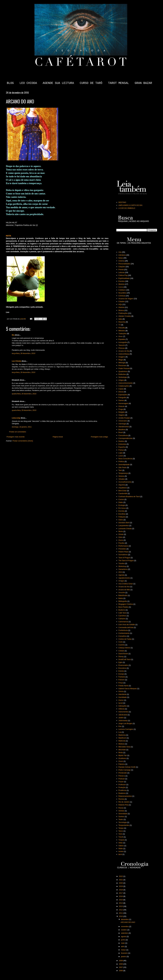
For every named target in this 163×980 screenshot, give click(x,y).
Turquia (121, 840)
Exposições (123, 395)
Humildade (123, 697)
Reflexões (122, 374)
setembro (125, 933)
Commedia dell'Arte (126, 627)
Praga (121, 409)
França (121, 450)
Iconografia (123, 342)
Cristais (121, 651)
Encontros (122, 668)
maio (123, 943)
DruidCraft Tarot (124, 659)
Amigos (121, 581)
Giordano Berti (124, 523)
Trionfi (121, 837)
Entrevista (122, 444)
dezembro (125, 919)
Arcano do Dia (124, 351)
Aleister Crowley (125, 316)
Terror (121, 831)
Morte (121, 531)
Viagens (122, 415)
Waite (121, 849)
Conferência (123, 630)
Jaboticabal (123, 715)
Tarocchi (122, 345)
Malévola (122, 741)
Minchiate (122, 750)
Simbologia (123, 377)
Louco (121, 456)
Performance (123, 546)
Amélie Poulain (124, 418)
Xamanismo (123, 569)
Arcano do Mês (124, 590)
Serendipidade (124, 465)
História (121, 307)
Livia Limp (16, 418)
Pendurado (123, 773)
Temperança (123, 473)
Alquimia (122, 485)
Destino (121, 441)
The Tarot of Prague (126, 561)
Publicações (123, 313)
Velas (121, 843)
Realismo (122, 793)
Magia (121, 360)
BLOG (10, 83)
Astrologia (122, 424)
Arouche (122, 593)
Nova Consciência (125, 459)
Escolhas (122, 514)
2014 (121, 903)
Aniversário (123, 421)
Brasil (121, 432)
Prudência (122, 790)
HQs (120, 304)
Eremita (121, 511)
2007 (121, 967)
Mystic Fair (123, 755)
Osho (120, 537)
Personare (122, 365)
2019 (121, 886)
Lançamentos (124, 525)
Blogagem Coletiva (126, 604)
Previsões (122, 549)
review (121, 851)
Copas (121, 389)
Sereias (121, 811)
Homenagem (123, 403)
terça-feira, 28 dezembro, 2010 (24, 353)
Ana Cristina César (126, 584)
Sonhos (121, 817)
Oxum (121, 761)
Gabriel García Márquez (128, 689)
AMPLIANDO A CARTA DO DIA (130, 205)
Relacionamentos (125, 796)
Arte (120, 252)
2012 (121, 910)
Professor (122, 785)
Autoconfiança (124, 354)
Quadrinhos (123, 371)
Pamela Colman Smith (127, 767)
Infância (121, 709)
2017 (121, 893)
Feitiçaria (122, 517)
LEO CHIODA (28, 83)
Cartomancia (123, 622)
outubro (124, 930)
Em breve (122, 508)
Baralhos (122, 429)
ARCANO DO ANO (128, 922)
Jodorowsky (123, 721)
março (124, 950)
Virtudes (122, 479)
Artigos (121, 380)
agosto (124, 936)
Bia (13, 335)
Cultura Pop (123, 275)
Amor (120, 336)
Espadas (122, 339)
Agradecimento (124, 578)
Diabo (121, 502)
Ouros (121, 540)
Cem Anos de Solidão (127, 625)
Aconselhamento (125, 482)
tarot (120, 854)
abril (123, 946)
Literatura (122, 255)
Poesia (121, 269)
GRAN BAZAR (143, 83)
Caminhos (122, 616)
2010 (121, 916)
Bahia (121, 598)
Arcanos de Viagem (126, 299)
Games (121, 400)
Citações (122, 267)
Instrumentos (123, 712)
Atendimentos (124, 427)
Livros (121, 287)
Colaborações (124, 386)
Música (121, 310)
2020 (121, 883)
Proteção (122, 787)
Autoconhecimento (126, 383)
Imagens (122, 357)
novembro (125, 926)
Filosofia (122, 328)
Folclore (121, 680)
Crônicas (122, 296)
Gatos (121, 520)
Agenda (121, 575)
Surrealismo (123, 555)
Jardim (121, 718)
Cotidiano (122, 290)
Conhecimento (124, 633)
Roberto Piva (123, 805)
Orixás (121, 534)
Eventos (122, 281)
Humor (121, 700)
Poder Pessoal (124, 368)
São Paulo (122, 467)
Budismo (122, 610)
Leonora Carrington (126, 729)
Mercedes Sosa (124, 747)
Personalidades (124, 264)
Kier (120, 726)
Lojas (120, 453)
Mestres (121, 284)
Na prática (122, 293)
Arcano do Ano (124, 587)
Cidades (122, 301)
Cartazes (122, 619)
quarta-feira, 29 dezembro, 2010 (24, 394)
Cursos (121, 499)
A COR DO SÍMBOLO (127, 208)
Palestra (122, 764)
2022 (121, 876)
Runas (121, 808)
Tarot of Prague (124, 558)
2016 (121, 896)
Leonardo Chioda (125, 529)
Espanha (122, 447)
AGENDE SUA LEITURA (58, 83)
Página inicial (58, 437)
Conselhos (122, 636)
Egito (120, 662)
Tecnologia (123, 822)
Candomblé (123, 493)
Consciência (123, 435)
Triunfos (121, 563)
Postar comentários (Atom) (23, 441)
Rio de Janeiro (124, 802)
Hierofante (122, 694)
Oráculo (121, 406)
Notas (121, 258)
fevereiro (125, 953)
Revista (121, 799)
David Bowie (123, 654)
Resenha (122, 322)
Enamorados (123, 665)
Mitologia (122, 363)
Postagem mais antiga (99, 437)
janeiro (124, 956)
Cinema (121, 261)
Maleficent (122, 738)
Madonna (122, 735)
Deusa (121, 392)
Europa (121, 674)
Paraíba (121, 543)
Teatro (121, 819)
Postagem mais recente (16, 437)
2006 (121, 971)
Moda (121, 753)
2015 (121, 900)
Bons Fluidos (123, 607)
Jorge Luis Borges (125, 723)
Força (121, 683)
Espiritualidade (124, 278)
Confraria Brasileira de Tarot (129, 497)
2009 (121, 961)
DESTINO (122, 202)
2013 (120, 572)
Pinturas (122, 348)
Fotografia (122, 397)
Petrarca (122, 776)
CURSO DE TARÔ (91, 83)
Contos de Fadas (125, 639)
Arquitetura (123, 488)
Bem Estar (122, 491)
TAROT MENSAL (118, 83)
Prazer (121, 782)
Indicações (123, 706)
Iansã (121, 703)
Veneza (121, 476)
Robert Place (123, 552)
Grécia (121, 691)
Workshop (122, 566)
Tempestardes (124, 825)
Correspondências (125, 438)
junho (123, 940)
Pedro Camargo (124, 770)
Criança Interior (124, 648)
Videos (121, 846)
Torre (120, 834)
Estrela (121, 671)
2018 (121, 890)
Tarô (120, 470)
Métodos (122, 331)
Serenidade (123, 814)
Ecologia (122, 505)
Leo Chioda (16, 361)
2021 (121, 880)
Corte (121, 642)
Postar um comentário (18, 432)
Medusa (121, 744)
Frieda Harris (123, 686)
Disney (121, 657)
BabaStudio (123, 595)
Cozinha (122, 645)
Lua (120, 732)
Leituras (121, 272)
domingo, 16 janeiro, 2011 (22, 427)
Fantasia (122, 677)
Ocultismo (122, 758)
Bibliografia (123, 601)
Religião (122, 412)
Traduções (122, 333)
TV (120, 325)
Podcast (122, 779)
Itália (120, 319)
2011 (121, 913)
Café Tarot (122, 613)
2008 (121, 964)
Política (121, 461)
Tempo (121, 828)
